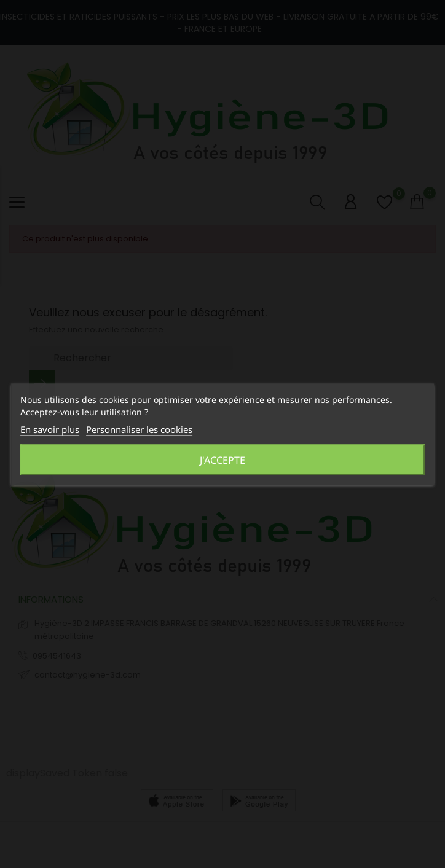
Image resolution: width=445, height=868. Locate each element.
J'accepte (222, 459)
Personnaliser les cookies (139, 429)
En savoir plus (50, 429)
